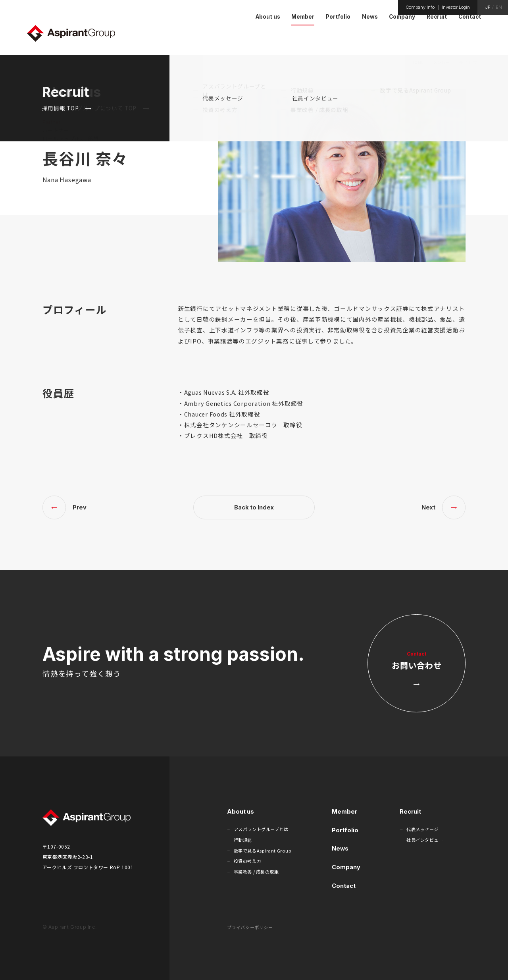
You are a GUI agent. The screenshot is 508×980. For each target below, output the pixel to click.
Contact (344, 886)
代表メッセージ (422, 829)
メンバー (441, 62)
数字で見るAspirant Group (263, 851)
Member (344, 811)
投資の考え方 (247, 861)
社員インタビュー (425, 840)
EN (499, 7)
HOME (418, 62)
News (340, 848)
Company (346, 867)
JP (488, 7)
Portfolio (345, 830)
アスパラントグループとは (261, 829)
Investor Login (456, 7)
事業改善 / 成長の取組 (256, 872)
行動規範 (243, 840)
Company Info (420, 7)
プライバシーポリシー (250, 927)
